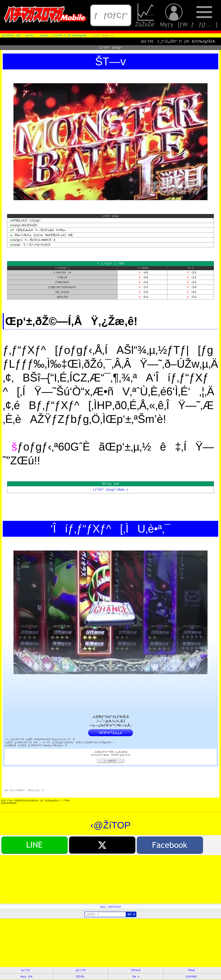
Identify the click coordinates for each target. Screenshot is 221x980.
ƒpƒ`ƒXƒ (26, 970)
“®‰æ (191, 970)
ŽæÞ (136, 977)
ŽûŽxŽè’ (146, 15)
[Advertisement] (104, 879)
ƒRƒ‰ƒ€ (136, 970)
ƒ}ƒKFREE (191, 977)
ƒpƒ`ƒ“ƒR (81, 970)
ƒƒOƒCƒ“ (111, 15)
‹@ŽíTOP (111, 825)
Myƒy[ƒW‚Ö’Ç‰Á (110, 907)
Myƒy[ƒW (174, 15)
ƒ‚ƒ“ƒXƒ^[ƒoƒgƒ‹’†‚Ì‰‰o (110, 490)
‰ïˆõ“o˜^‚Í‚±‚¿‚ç (110, 733)
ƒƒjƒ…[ (204, 15)
